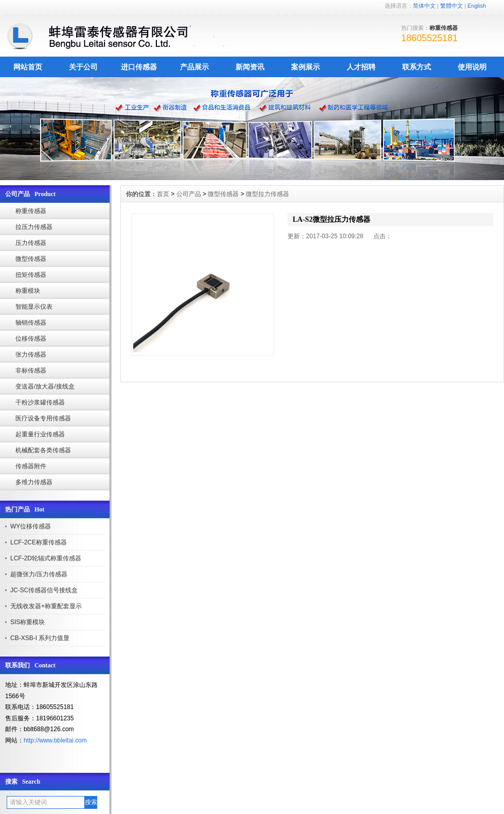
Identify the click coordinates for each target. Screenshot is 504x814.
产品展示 (194, 67)
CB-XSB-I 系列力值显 (40, 638)
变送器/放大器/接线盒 (45, 386)
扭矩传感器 (31, 275)
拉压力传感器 (34, 227)
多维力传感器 (34, 482)
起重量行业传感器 (40, 434)
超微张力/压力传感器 (39, 574)
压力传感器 (31, 243)
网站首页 (28, 67)
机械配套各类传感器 (43, 450)
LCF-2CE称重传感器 (39, 542)
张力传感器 (31, 355)
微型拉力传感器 (267, 194)
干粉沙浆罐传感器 (40, 402)
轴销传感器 (31, 323)
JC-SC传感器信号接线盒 (44, 590)
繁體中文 (452, 6)
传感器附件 (31, 466)
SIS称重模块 (28, 622)
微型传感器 (31, 259)
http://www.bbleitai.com (55, 740)
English (477, 6)
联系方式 (417, 67)
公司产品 (189, 194)
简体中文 (424, 6)
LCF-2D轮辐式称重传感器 (46, 558)
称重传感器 (31, 211)
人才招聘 (361, 67)
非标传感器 (31, 370)
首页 (163, 194)
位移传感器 (31, 339)
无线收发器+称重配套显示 (46, 606)
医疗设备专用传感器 (43, 418)
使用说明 (472, 67)
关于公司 (83, 67)
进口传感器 (139, 67)
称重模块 (28, 291)
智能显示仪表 (34, 307)
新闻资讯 (250, 67)
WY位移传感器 (31, 526)
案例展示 (305, 67)
